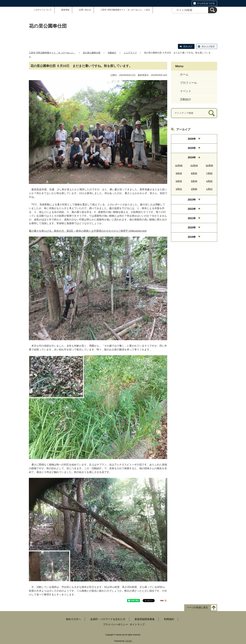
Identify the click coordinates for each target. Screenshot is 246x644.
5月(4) (194, 181)
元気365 (128, 641)
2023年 (192, 200)
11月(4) (194, 166)
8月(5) (194, 173)
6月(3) (179, 181)
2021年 (192, 218)
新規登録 (65, 10)
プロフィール (188, 83)
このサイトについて (43, 10)
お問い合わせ (85, 10)
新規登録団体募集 (145, 619)
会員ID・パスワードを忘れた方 (108, 619)
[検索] (213, 10)
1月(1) (209, 189)
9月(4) (179, 173)
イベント (186, 91)
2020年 (192, 228)
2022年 (192, 209)
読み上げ (188, 46)
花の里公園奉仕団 (92, 53)
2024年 (192, 157)
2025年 (192, 148)
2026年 (192, 139)
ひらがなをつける (206, 3)
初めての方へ (73, 619)
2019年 (192, 237)
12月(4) (179, 166)
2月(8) (194, 189)
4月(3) (209, 181)
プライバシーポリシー (115, 624)
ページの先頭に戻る (197, 608)
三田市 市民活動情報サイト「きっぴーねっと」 (52, 53)
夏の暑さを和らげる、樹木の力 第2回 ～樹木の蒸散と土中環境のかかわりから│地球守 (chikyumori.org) (88, 231)
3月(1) (179, 189)
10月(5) (209, 166)
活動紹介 (112, 53)
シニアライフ (130, 53)
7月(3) (209, 173)
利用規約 (169, 619)
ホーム (184, 74)
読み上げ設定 (208, 46)
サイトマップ (137, 624)
